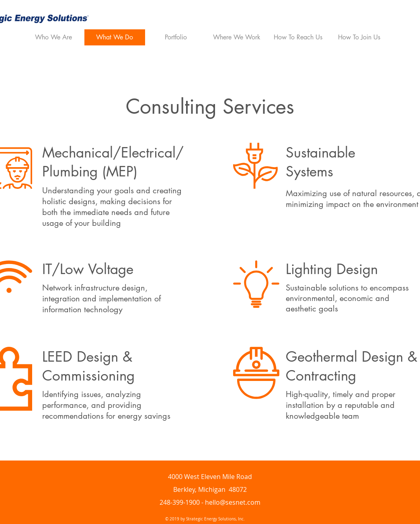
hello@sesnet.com (233, 502)
